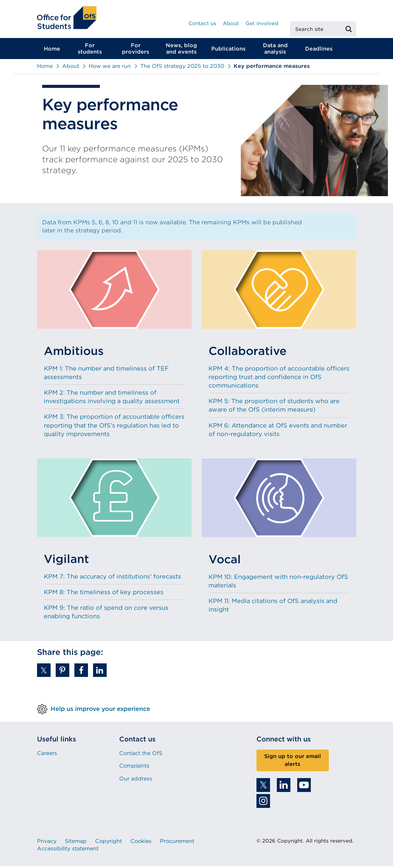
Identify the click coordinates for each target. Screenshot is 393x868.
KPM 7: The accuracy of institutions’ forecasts (112, 578)
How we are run (110, 68)
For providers (136, 51)
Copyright (109, 843)
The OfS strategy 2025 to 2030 (182, 68)
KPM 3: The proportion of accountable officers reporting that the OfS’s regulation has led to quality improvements (114, 427)
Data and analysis (275, 51)
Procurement (177, 843)
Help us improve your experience (100, 710)
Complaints (134, 768)
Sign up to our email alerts (293, 762)
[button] (44, 672)
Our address (136, 780)
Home (52, 50)
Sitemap (76, 843)
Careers (47, 755)
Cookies (141, 843)
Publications (228, 50)
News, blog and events (181, 51)
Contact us (202, 23)
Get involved (262, 23)
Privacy (47, 843)
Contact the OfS (141, 755)
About (231, 23)
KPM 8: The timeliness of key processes (104, 594)
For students (90, 51)
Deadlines (319, 50)
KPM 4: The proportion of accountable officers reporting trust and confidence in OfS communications (279, 379)
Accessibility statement (68, 851)
